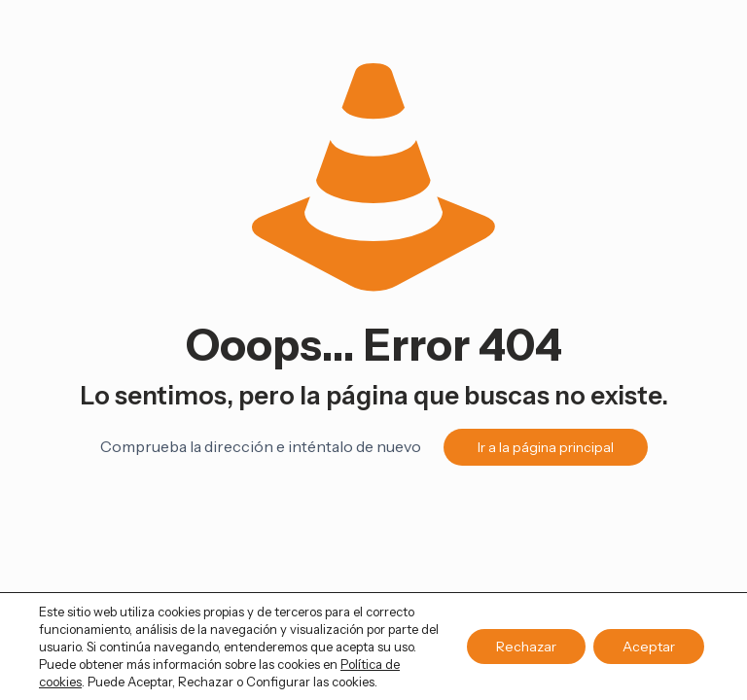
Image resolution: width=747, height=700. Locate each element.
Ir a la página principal (546, 447)
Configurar (278, 682)
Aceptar (649, 647)
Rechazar (526, 647)
